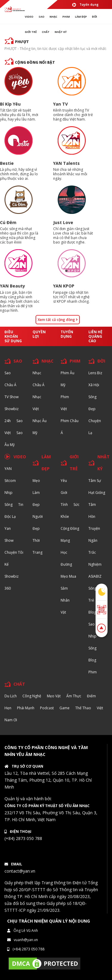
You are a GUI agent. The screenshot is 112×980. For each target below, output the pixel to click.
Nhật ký (61, 32)
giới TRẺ (31, 32)
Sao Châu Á (10, 379)
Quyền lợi (39, 334)
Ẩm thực (74, 696)
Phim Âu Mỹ (67, 379)
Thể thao (83, 708)
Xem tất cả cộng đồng (58, 320)
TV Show (11, 397)
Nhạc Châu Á (39, 379)
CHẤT (19, 684)
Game (65, 708)
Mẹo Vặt (54, 696)
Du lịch (11, 696)
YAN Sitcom (10, 475)
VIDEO (29, 17)
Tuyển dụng (85, 5)
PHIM (66, 17)
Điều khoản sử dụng (13, 336)
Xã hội (94, 385)
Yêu (64, 481)
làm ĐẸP (81, 17)
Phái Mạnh (26, 708)
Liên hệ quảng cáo (95, 336)
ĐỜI (95, 17)
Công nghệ (32, 696)
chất (46, 32)
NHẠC (53, 17)
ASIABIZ (95, 576)
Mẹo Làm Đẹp (36, 493)
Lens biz (95, 373)
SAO (42, 17)
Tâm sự (95, 481)
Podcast (47, 708)
